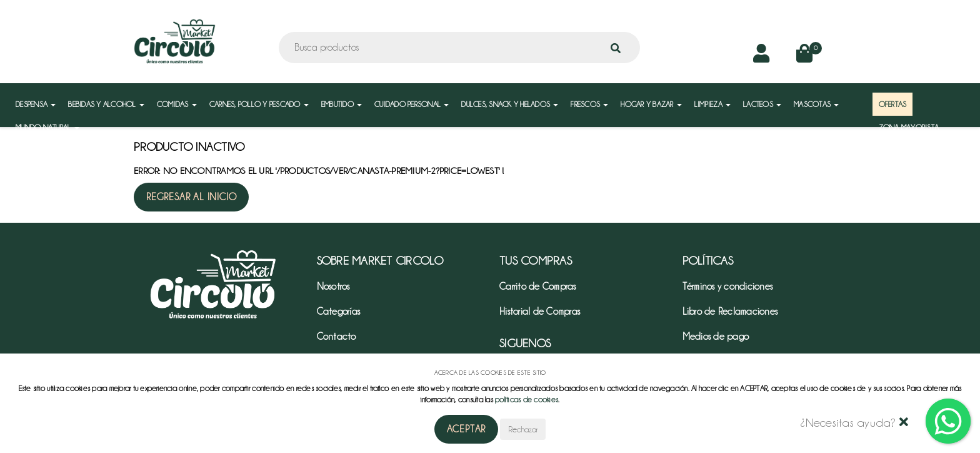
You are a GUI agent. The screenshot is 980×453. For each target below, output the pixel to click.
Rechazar (523, 429)
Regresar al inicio (191, 197)
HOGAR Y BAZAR (651, 104)
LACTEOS (762, 104)
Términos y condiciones (728, 287)
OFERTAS (893, 104)
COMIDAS (177, 104)
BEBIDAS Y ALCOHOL (106, 104)
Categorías (339, 312)
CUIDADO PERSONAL (412, 104)
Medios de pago (716, 337)
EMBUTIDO (342, 104)
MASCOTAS (816, 104)
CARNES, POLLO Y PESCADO (259, 104)
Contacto (337, 337)
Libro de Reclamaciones (730, 312)
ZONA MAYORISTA (909, 127)
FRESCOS (589, 104)
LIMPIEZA (712, 104)
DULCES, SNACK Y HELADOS (510, 104)
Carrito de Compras (538, 287)
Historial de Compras (540, 312)
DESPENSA (36, 104)
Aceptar (467, 429)
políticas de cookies (527, 400)
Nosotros (333, 287)
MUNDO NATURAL (47, 127)
